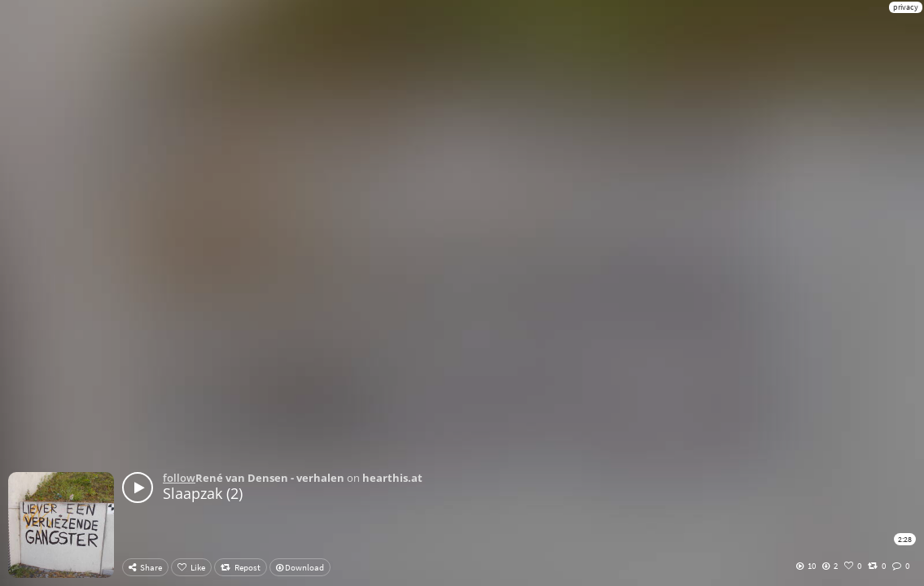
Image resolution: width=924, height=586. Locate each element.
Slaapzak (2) (203, 493)
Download (300, 567)
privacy (906, 7)
